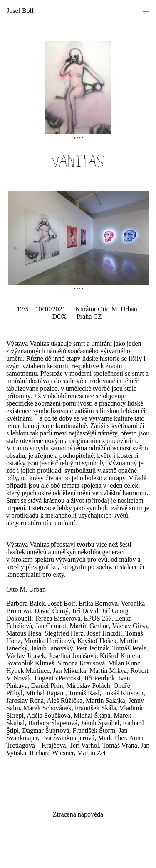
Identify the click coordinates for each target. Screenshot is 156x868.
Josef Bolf (20, 11)
